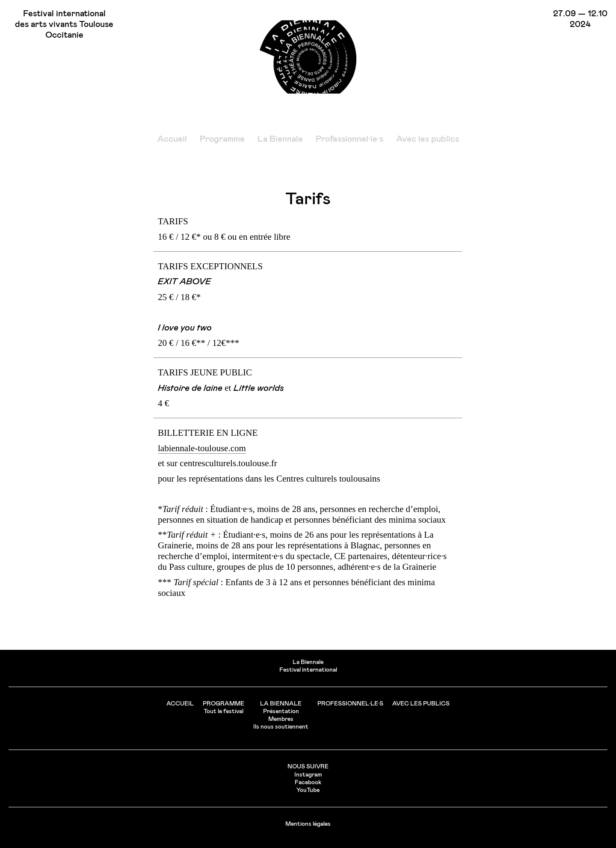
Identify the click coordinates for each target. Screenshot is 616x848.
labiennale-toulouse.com (202, 448)
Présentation (281, 711)
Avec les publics (428, 139)
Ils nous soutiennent (281, 727)
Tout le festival (224, 711)
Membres (281, 719)
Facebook (308, 783)
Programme (222, 139)
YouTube (308, 790)
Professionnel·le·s (349, 139)
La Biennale (280, 139)
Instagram (308, 775)
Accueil (172, 139)
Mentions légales (308, 824)
